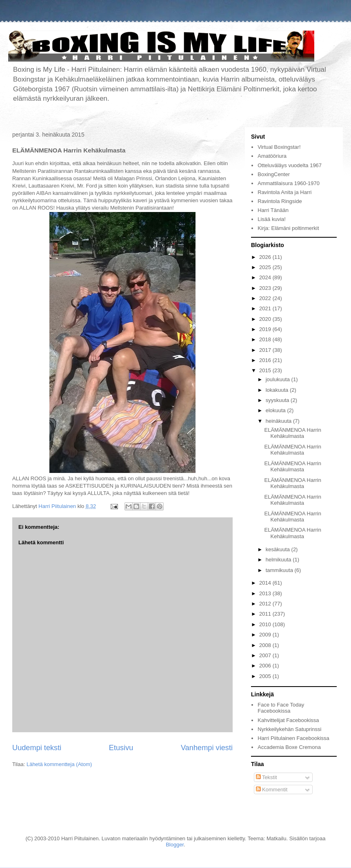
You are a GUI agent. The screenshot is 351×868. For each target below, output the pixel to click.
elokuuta (277, 410)
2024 (266, 277)
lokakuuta (278, 390)
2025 (266, 267)
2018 (266, 339)
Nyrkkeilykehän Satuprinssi (289, 729)
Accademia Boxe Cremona (289, 747)
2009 (266, 635)
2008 (266, 645)
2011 (266, 614)
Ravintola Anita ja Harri (284, 192)
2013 (266, 593)
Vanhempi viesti (207, 748)
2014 (266, 583)
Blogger (175, 845)
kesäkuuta (279, 549)
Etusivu (121, 748)
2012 (266, 604)
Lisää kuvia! (272, 219)
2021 (266, 308)
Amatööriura (272, 156)
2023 (266, 288)
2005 (266, 676)
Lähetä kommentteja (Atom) (59, 764)
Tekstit (267, 777)
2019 (266, 329)
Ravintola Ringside (280, 201)
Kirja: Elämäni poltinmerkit (288, 228)
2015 (266, 370)
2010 (266, 624)
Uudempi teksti (37, 748)
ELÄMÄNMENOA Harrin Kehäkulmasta (292, 433)
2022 (266, 298)
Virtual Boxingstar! (279, 147)
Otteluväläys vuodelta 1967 (290, 165)
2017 (266, 350)
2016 (266, 360)
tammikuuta (280, 570)
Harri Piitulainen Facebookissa (293, 738)
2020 (266, 319)
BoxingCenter (274, 174)
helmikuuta (279, 560)
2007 (266, 655)
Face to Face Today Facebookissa (281, 708)
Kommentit (272, 790)
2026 (266, 257)
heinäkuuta (279, 421)
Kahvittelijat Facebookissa (288, 720)
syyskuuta (278, 400)
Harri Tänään (273, 210)
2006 (266, 666)
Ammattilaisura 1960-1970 (289, 183)
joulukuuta (279, 379)
